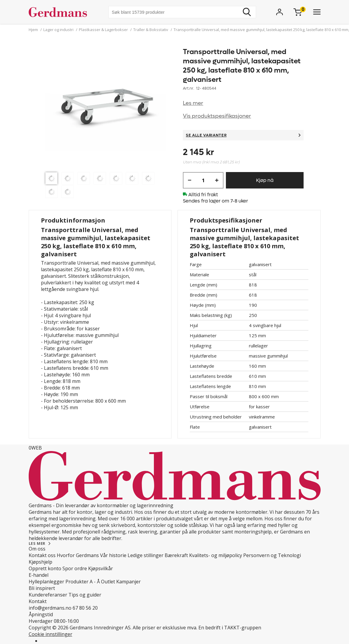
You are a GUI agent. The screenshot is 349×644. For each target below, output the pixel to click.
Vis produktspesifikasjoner (217, 116)
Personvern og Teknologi (272, 555)
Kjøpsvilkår (101, 568)
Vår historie (113, 555)
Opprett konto (45, 568)
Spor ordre (75, 568)
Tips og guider (85, 595)
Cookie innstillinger (50, 634)
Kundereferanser (48, 595)
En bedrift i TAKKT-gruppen (230, 628)
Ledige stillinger (146, 555)
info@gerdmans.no (50, 608)
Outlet (108, 582)
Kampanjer (128, 582)
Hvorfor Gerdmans (78, 555)
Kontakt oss (42, 555)
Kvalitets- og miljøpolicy (216, 555)
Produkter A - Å (83, 582)
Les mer (193, 103)
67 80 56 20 (85, 608)
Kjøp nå (265, 180)
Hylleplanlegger (46, 582)
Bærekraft (176, 555)
